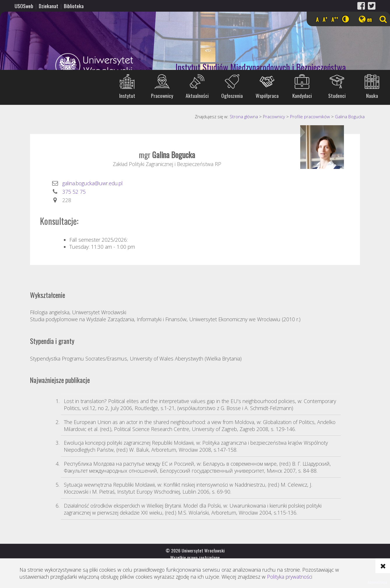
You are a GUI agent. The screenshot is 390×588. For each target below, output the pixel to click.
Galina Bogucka (350, 116)
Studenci (337, 96)
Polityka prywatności (290, 577)
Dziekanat (49, 6)
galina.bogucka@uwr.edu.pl (93, 183)
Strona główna (244, 116)
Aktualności (197, 96)
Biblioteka (74, 6)
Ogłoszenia (232, 96)
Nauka (372, 96)
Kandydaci (302, 96)
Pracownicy (162, 96)
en (369, 20)
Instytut (127, 96)
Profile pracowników (310, 116)
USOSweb (24, 6)
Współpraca (267, 96)
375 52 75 (74, 192)
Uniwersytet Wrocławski (68, 66)
